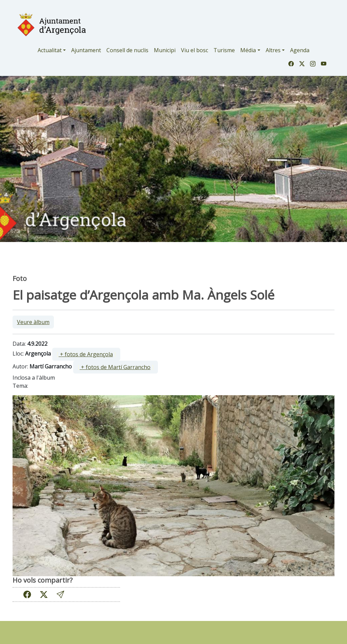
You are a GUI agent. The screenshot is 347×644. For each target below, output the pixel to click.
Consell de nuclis (127, 50)
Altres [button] (273, 50)
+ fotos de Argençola (86, 354)
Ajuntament (86, 50)
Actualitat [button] (50, 50)
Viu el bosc (195, 50)
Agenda (300, 50)
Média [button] (248, 50)
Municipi (165, 50)
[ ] (86, 354)
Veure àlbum (33, 322)
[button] (60, 595)
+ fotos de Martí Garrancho (115, 367)
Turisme (224, 50)
